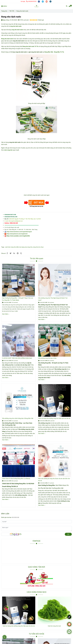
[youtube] (47, 1)
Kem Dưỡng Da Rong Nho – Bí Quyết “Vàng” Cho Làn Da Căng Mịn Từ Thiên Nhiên (18, 299)
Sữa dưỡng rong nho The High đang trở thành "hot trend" (53, 299)
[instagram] (50, 1)
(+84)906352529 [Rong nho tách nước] (31, 1)
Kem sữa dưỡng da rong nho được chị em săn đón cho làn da (54, 480)
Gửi (68, 534)
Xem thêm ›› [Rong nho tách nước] (6, 314)
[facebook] (39, 1)
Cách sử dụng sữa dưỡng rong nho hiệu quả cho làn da (54, 418)
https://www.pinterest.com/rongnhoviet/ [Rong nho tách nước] (17, 234)
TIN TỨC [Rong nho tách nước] (12, 11)
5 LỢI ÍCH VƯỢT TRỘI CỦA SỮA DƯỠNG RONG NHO (17, 358)
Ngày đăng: (5, 20)
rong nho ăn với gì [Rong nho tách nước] (38, 247)
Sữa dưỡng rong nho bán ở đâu (47, 358)
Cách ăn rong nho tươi (54, 626)
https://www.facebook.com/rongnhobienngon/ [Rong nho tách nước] (19, 232)
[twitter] (43, 1)
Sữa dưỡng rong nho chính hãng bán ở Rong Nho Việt (18, 418)
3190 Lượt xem (23, 20)
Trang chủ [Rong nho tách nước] (4, 11)
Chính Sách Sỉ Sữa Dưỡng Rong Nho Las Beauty (16, 479)
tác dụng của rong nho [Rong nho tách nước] (26, 247)
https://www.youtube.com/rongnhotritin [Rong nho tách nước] (18, 236)
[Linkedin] (14, 253)
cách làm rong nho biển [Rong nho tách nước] (12, 247)
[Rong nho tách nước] (36, 6)
